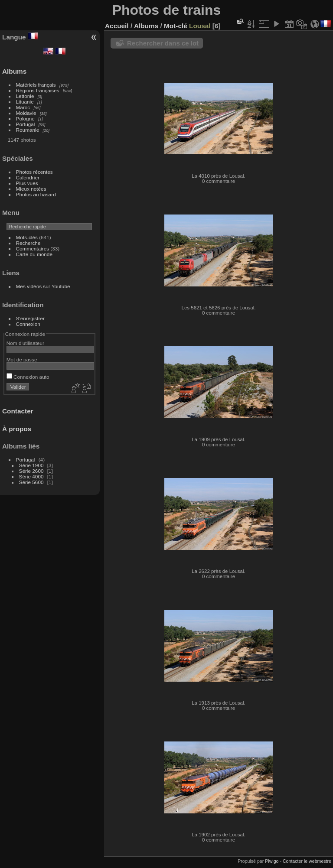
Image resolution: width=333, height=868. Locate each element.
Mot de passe (22, 359)
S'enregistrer (30, 318)
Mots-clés (27, 237)
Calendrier (28, 177)
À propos (17, 429)
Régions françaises (38, 90)
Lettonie (25, 96)
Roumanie (28, 130)
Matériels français (36, 85)
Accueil (117, 26)
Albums (14, 71)
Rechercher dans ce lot (163, 43)
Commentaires (33, 249)
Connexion (28, 324)
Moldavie (26, 113)
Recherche (28, 243)
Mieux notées (31, 189)
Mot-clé (176, 26)
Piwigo (272, 861)
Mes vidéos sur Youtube (43, 286)
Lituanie (25, 102)
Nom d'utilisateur (25, 343)
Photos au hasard (36, 194)
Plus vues (27, 183)
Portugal (26, 124)
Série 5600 (31, 482)
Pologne (25, 119)
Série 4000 (31, 476)
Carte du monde (34, 254)
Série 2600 (31, 471)
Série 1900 (31, 465)
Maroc (23, 107)
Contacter (18, 411)
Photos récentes (34, 172)
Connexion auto (28, 377)
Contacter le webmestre (307, 861)
